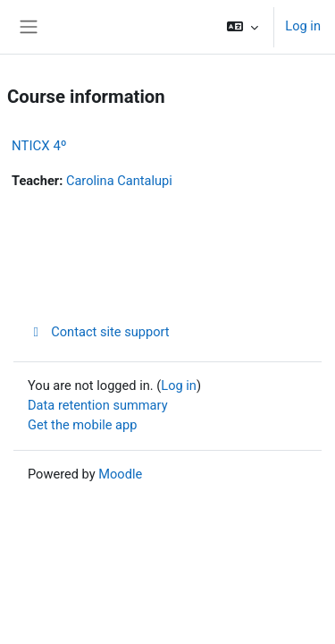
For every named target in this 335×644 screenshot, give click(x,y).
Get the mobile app (82, 425)
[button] (243, 27)
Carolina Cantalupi (119, 181)
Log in (303, 26)
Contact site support (99, 332)
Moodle (120, 474)
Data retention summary (98, 405)
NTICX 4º (39, 146)
